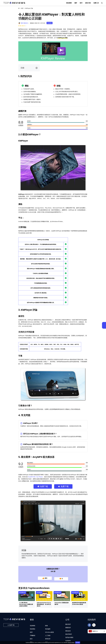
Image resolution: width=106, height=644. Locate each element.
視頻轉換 (33, 624)
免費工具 (96, 3)
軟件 (81, 3)
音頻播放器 (22, 591)
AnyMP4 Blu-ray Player (35, 477)
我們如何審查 (69, 636)
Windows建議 (49, 631)
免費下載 (11, 623)
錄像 (46, 624)
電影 (31, 641)
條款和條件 (69, 633)
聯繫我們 (68, 626)
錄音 (31, 637)
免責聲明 (68, 639)
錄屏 (31, 631)
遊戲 (46, 641)
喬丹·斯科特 (24, 23)
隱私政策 (68, 629)
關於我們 (68, 623)
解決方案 (88, 3)
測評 (76, 3)
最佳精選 (69, 3)
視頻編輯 (48, 627)
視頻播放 (50, 23)
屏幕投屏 (48, 637)
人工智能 (48, 634)
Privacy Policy (71, 642)
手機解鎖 (33, 634)
